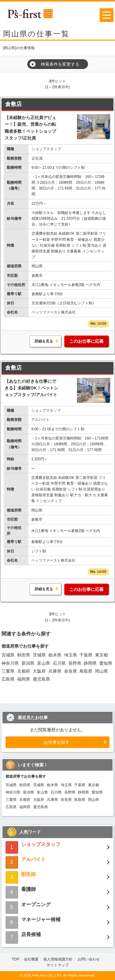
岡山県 (102, 671)
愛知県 (106, 663)
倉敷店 (13, 104)
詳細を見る (44, 341)
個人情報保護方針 (58, 959)
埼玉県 (71, 655)
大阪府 (39, 671)
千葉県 (86, 655)
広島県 (8, 679)
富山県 (44, 663)
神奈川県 (10, 663)
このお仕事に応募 (86, 341)
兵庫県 (55, 671)
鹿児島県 (41, 679)
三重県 (8, 671)
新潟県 (28, 663)
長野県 (75, 663)
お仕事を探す (57, 742)
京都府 (24, 671)
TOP (15, 959)
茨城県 (39, 655)
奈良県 (71, 671)
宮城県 (8, 655)
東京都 (102, 655)
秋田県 (24, 655)
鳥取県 (86, 671)
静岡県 (90, 663)
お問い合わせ (89, 959)
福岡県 (24, 679)
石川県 (59, 663)
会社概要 (31, 959)
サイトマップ (58, 965)
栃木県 (55, 655)
